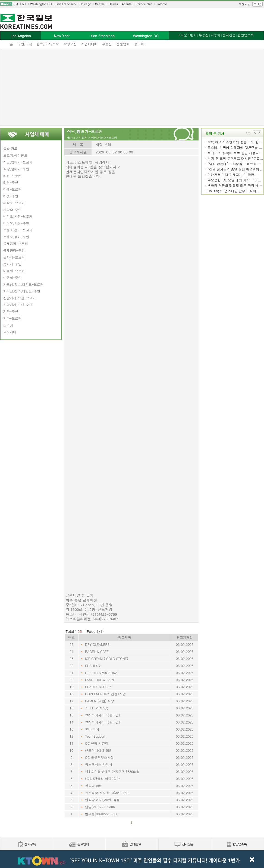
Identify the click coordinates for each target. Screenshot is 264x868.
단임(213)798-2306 (100, 807)
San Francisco (66, 4)
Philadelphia (144, 4)
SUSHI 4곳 (93, 666)
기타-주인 (11, 311)
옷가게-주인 (12, 264)
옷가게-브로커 (14, 257)
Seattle (100, 4)
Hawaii (113, 4)
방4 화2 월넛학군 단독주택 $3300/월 (112, 771)
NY (24, 4)
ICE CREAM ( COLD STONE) (107, 658)
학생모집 (70, 44)
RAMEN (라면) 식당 (100, 701)
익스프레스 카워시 (99, 764)
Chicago (85, 4)
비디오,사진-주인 (16, 223)
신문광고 (79, 845)
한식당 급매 (94, 786)
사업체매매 (89, 44)
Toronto (162, 4)
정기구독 (26, 845)
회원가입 (245, 4)
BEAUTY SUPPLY (98, 687)
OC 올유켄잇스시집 (99, 757)
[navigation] (132, 4)
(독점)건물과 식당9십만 (102, 779)
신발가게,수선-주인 (18, 305)
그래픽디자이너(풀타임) (103, 715)
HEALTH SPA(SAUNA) (102, 673)
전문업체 (123, 44)
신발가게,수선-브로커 (20, 298)
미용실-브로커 (14, 271)
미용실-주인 (12, 277)
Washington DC (41, 4)
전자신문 (229, 35)
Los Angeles (21, 36)
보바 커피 (92, 729)
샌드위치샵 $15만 (98, 750)
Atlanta (127, 4)
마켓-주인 (11, 196)
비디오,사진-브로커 (18, 216)
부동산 (107, 44)
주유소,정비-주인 (16, 237)
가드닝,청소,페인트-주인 (22, 291)
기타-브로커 (12, 318)
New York (62, 36)
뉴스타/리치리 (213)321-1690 (108, 793)
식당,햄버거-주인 (16, 169)
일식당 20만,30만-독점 (102, 800)
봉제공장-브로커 (16, 243)
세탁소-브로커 (14, 203)
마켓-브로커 (12, 189)
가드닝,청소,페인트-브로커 (23, 284)
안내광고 (132, 845)
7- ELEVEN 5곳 (97, 708)
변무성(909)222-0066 (102, 814)
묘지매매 (10, 332)
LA (16, 4)
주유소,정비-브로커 (18, 230)
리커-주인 (11, 182)
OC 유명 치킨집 (97, 743)
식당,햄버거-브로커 (18, 162)
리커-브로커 (12, 176)
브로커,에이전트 (15, 155)
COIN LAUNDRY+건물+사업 (106, 694)
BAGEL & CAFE (97, 651)
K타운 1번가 (188, 35)
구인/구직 (25, 44)
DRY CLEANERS (97, 644)
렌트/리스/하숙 (48, 44)
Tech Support (95, 736)
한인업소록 (246, 35)
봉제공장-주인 (14, 250)
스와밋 (8, 325)
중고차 (139, 44)
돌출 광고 (10, 148)
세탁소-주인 (12, 210)
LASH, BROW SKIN (99, 680)
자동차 (215, 35)
